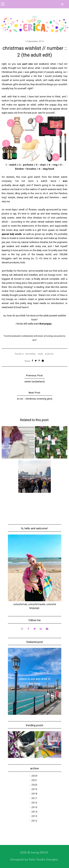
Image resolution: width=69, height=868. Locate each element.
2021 (34, 780)
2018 (34, 794)
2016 (34, 803)
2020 (34, 785)
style (40, 354)
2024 (34, 776)
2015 (34, 807)
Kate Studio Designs (43, 860)
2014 (34, 812)
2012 (34, 821)
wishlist (49, 354)
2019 (34, 789)
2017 (34, 798)
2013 (34, 816)
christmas (31, 354)
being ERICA (40, 853)
